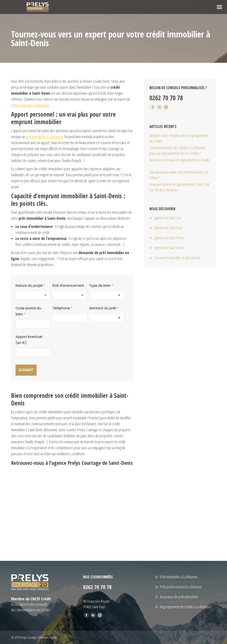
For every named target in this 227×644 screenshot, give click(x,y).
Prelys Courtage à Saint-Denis (30, 105)
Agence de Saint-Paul (168, 228)
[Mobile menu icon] (219, 7)
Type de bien (101, 286)
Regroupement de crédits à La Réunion (185, 607)
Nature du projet (30, 286)
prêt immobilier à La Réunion (44, 137)
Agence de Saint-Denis (169, 248)
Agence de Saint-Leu (168, 218)
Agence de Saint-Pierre (169, 238)
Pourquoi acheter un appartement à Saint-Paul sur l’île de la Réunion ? (179, 187)
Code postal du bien (28, 311)
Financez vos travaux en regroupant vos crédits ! (180, 163)
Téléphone (62, 308)
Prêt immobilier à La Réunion (179, 577)
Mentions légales (48, 637)
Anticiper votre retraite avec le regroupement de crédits (179, 138)
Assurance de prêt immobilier (179, 597)
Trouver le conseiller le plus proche (178, 258)
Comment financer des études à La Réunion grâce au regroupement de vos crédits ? (178, 150)
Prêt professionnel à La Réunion (181, 587)
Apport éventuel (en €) (29, 340)
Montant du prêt (104, 308)
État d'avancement (68, 286)
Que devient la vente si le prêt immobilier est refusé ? (179, 175)
